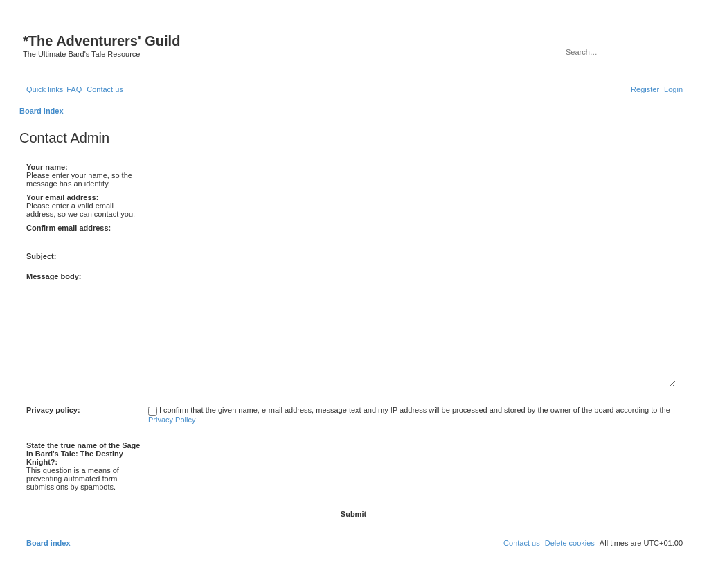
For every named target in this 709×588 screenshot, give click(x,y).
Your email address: (62, 197)
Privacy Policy (172, 420)
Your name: (47, 167)
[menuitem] (74, 89)
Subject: (41, 256)
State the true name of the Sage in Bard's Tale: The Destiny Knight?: (83, 454)
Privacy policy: (53, 410)
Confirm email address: (69, 228)
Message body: (54, 276)
